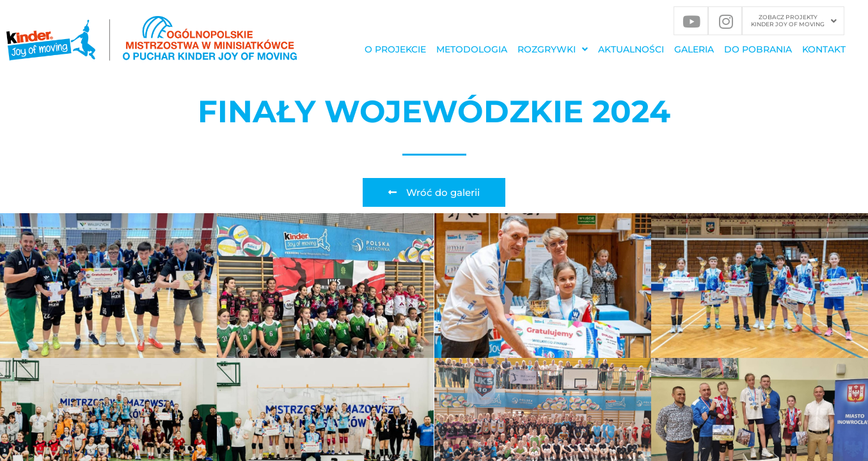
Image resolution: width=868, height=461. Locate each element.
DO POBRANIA (758, 49)
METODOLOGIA (472, 49)
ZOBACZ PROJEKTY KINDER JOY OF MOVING (794, 20)
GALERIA (694, 49)
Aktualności (631, 49)
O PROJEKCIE (395, 49)
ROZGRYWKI (553, 49)
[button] (794, 21)
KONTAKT (824, 49)
